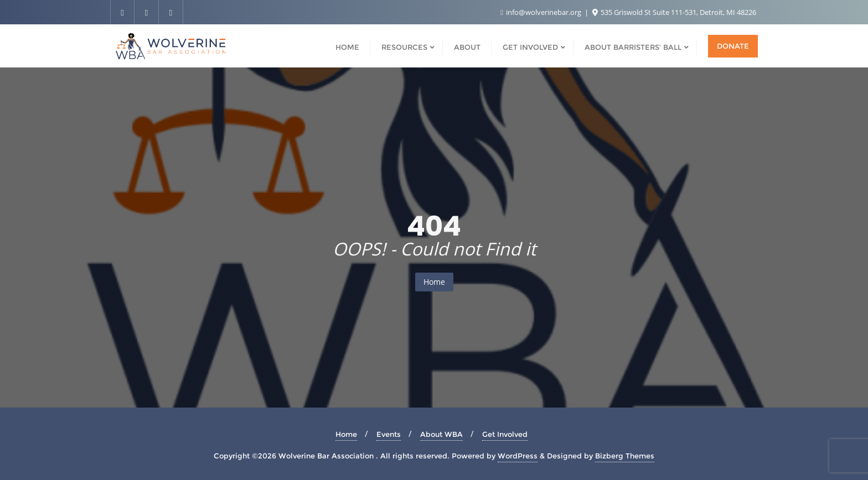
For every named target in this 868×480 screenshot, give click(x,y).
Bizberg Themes (625, 456)
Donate (733, 46)
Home (434, 282)
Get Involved (505, 434)
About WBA (441, 434)
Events (389, 434)
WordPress (518, 456)
